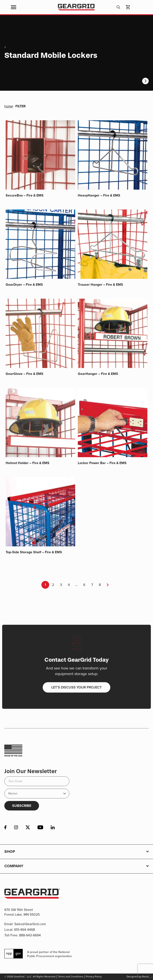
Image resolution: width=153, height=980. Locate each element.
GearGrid (76, 7)
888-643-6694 (30, 935)
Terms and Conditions (71, 977)
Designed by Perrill (138, 977)
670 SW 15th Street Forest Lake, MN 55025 (22, 912)
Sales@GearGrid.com (30, 924)
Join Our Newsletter (31, 771)
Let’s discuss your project (76, 687)
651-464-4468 (24, 930)
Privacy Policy (94, 977)
